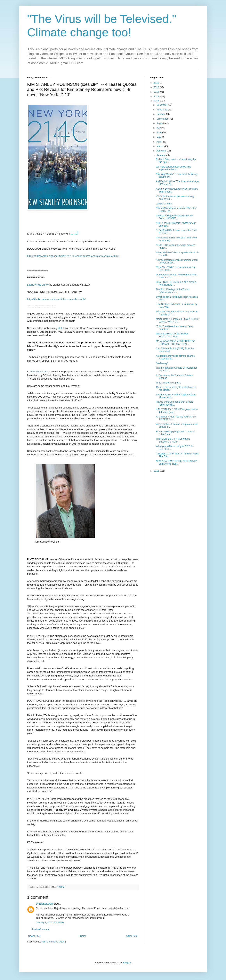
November (162, 110)
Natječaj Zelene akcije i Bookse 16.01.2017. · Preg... (172, 335)
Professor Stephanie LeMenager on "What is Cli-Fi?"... (174, 217)
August (161, 123)
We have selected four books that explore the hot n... (173, 168)
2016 (157, 471)
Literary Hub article (38, 285)
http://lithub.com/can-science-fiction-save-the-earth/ (56, 299)
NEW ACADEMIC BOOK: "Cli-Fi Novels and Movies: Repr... (177, 462)
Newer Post (34, 936)
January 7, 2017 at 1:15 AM (50, 923)
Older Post (132, 936)
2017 (157, 101)
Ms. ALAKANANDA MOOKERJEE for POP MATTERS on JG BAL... (175, 342)
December (162, 105)
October (161, 114)
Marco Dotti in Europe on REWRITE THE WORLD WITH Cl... (177, 320)
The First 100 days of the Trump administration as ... (173, 291)
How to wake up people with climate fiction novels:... (175, 403)
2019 (157, 92)
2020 (157, 87)
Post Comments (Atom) (54, 942)
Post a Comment (41, 929)
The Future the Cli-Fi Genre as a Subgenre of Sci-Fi (173, 440)
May (159, 137)
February (161, 151)
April (159, 142)
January (161, 155)
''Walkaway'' (162, 363)
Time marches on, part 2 (169, 383)
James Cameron (165, 204)
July (159, 128)
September (163, 119)
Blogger (127, 963)
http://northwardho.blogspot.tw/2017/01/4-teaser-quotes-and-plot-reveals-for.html (73, 256)
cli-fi (60, 328)
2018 (157, 97)
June (159, 133)
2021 (157, 83)
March (160, 146)
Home (83, 936)
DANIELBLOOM (45, 904)
